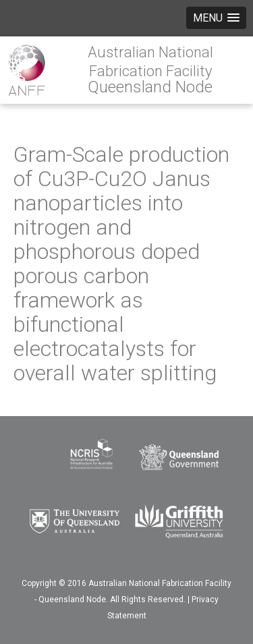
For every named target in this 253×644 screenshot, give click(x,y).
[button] (216, 18)
